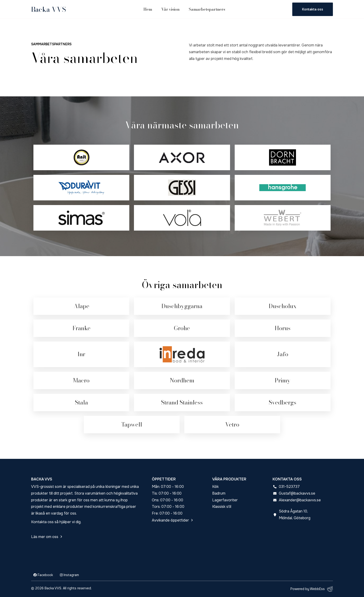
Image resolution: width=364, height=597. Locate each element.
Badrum (219, 493)
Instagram (69, 575)
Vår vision (170, 9)
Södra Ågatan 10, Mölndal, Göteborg (295, 515)
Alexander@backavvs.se (300, 500)
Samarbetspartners (207, 9)
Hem (148, 9)
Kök (215, 487)
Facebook (43, 575)
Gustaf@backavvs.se (297, 493)
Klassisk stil (222, 507)
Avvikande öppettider (170, 520)
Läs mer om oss (45, 537)
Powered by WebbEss (312, 589)
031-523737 (289, 487)
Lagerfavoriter (225, 500)
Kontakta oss (313, 9)
